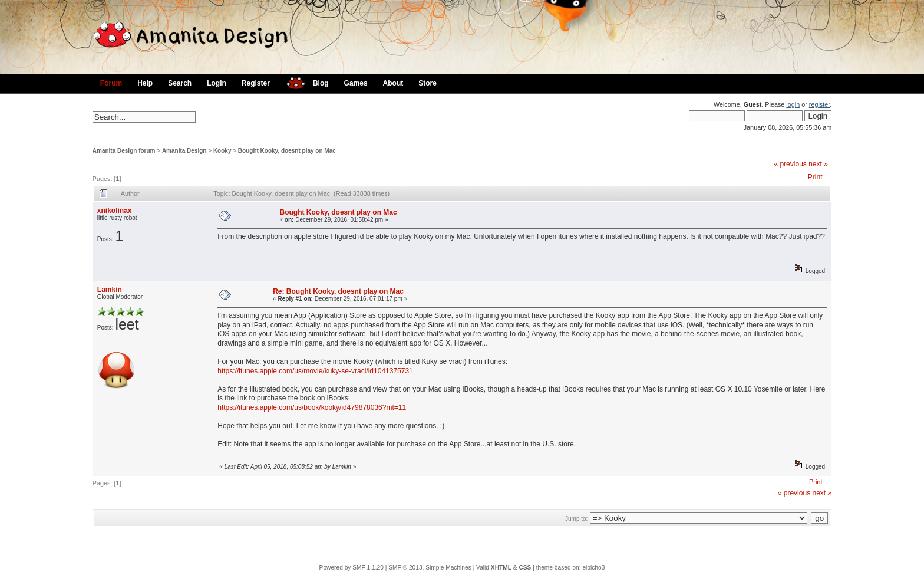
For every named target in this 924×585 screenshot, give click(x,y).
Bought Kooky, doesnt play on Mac (287, 151)
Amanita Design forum (124, 151)
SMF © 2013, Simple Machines (430, 568)
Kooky (222, 151)
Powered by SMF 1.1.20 (352, 568)
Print (815, 177)
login (793, 104)
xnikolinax (115, 211)
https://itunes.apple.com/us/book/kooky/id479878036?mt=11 (312, 407)
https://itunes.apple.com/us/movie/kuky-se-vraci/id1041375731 (315, 371)
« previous (790, 164)
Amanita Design (184, 151)
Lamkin (110, 290)
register (819, 104)
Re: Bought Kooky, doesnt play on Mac (338, 291)
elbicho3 (593, 568)
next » (818, 164)
